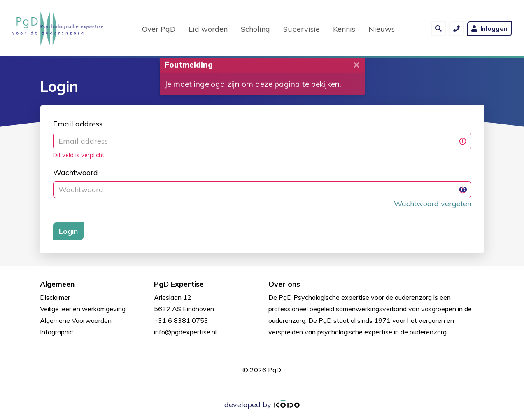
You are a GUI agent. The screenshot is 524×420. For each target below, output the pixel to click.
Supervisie (302, 28)
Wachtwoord (76, 172)
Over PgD (159, 28)
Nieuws (382, 28)
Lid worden (208, 28)
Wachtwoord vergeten (433, 204)
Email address (78, 124)
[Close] (356, 68)
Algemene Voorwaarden (76, 320)
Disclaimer (55, 297)
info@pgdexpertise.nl (185, 332)
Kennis (344, 28)
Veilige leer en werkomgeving (83, 309)
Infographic (56, 332)
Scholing (255, 28)
